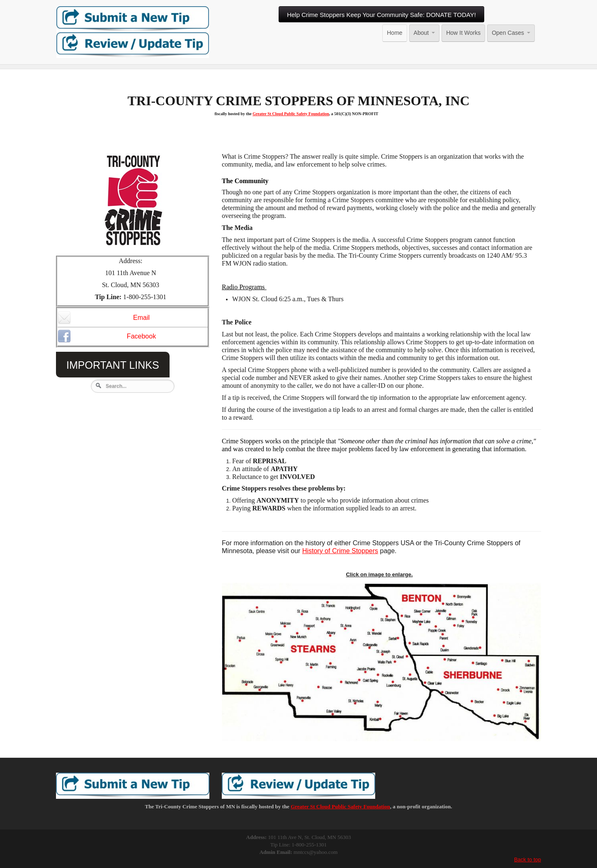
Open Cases (511, 33)
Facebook (107, 337)
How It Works (463, 33)
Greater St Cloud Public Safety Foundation (291, 114)
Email (104, 318)
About (425, 33)
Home (394, 33)
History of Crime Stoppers (340, 551)
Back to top (528, 860)
